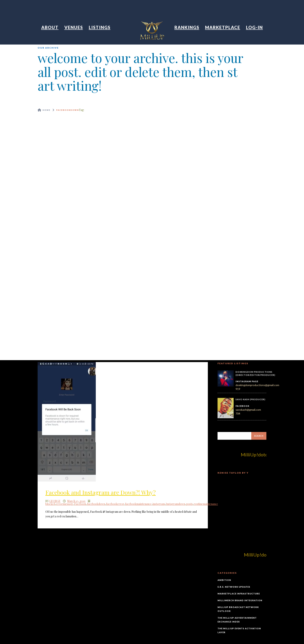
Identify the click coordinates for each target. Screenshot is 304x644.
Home (46, 110)
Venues (74, 27)
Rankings (187, 27)
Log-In (254, 27)
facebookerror (115, 504)
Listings (100, 27)
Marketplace (223, 27)
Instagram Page (247, 381)
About (50, 27)
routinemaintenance (206, 504)
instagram (159, 504)
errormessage (65, 504)
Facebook (80, 504)
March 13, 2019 (76, 501)
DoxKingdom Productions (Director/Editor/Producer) (255, 373)
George (55, 501)
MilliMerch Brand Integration (240, 600)
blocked (50, 504)
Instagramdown (175, 504)
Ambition (224, 580)
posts (189, 504)
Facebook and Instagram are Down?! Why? (101, 492)
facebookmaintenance (138, 504)
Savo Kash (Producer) (250, 399)
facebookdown (96, 504)
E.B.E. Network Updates (234, 587)
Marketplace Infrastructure (239, 594)
